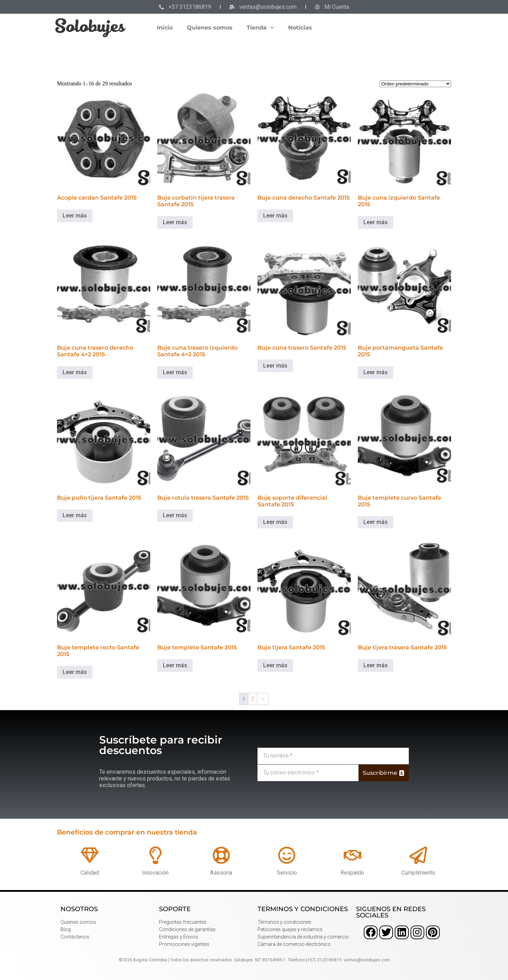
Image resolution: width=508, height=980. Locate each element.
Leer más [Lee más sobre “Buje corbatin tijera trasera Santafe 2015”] (175, 222)
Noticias (300, 28)
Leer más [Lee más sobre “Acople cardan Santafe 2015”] (75, 216)
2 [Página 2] (253, 699)
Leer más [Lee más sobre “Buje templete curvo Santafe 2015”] (376, 522)
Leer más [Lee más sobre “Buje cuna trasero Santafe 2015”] (275, 366)
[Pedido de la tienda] (415, 84)
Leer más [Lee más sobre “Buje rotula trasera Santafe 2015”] (175, 515)
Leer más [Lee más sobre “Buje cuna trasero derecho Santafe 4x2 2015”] (75, 372)
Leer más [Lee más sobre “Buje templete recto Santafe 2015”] (75, 672)
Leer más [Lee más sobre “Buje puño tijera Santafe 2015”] (75, 515)
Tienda (260, 28)
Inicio (165, 28)
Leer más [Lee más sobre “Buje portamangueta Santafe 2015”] (376, 372)
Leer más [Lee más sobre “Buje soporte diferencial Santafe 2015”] (275, 522)
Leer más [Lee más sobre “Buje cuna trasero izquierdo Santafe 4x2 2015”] (175, 372)
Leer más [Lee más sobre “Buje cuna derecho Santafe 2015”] (275, 216)
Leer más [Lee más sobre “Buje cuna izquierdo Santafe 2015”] (376, 222)
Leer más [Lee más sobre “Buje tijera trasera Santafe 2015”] (376, 665)
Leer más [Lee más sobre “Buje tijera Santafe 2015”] (275, 665)
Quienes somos (210, 28)
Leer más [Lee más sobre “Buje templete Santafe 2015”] (175, 665)
